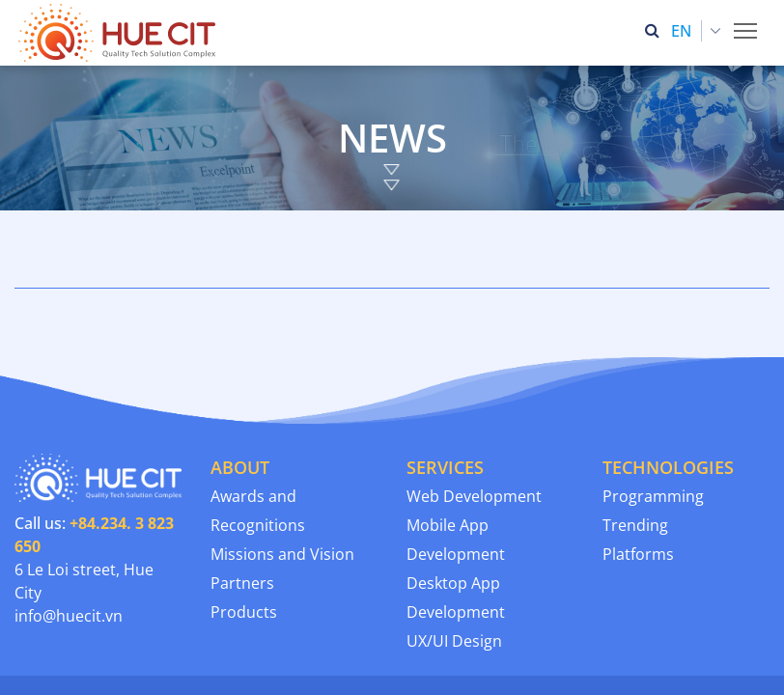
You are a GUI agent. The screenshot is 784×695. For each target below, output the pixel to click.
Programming (653, 431)
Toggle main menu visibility (747, 26)
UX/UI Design (454, 575)
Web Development (474, 431)
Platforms (638, 488)
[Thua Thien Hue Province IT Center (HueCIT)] (121, 33)
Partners (242, 517)
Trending (635, 459)
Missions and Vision (282, 488)
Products (244, 546)
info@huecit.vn (69, 550)
